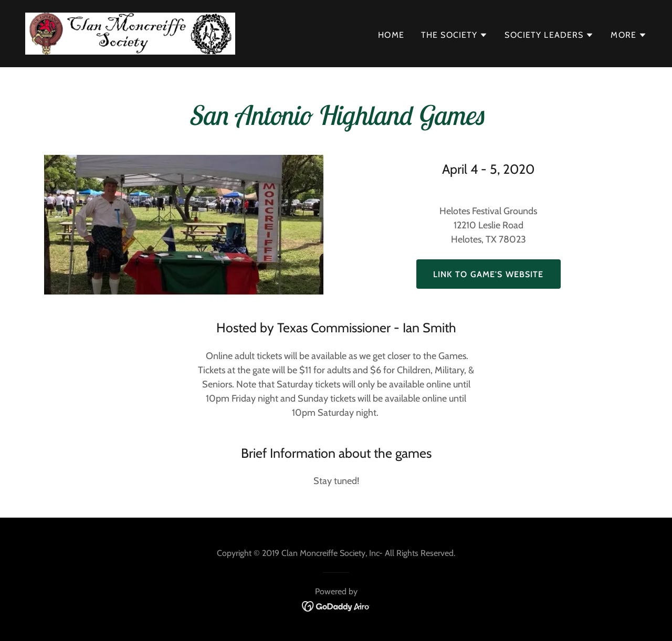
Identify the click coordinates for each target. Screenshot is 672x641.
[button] (455, 35)
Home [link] (391, 35)
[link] (130, 33)
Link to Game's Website (489, 274)
